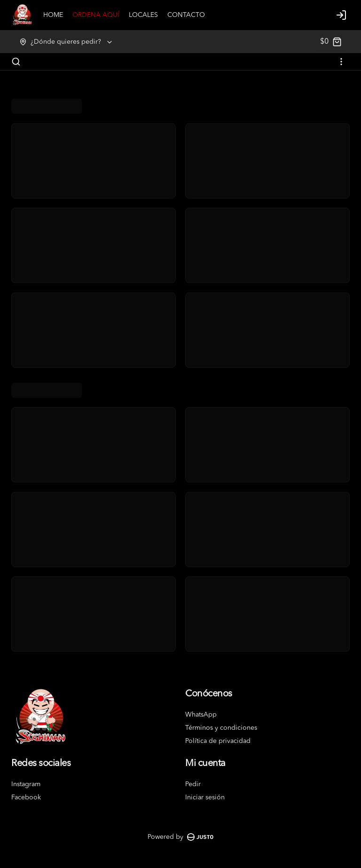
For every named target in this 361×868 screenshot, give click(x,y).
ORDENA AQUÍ (96, 15)
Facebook (26, 797)
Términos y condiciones (221, 728)
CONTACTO (186, 15)
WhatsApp (201, 715)
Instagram (26, 784)
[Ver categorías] (341, 62)
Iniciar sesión (205, 797)
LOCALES (143, 15)
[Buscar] (16, 62)
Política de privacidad (218, 741)
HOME (53, 15)
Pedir (193, 784)
